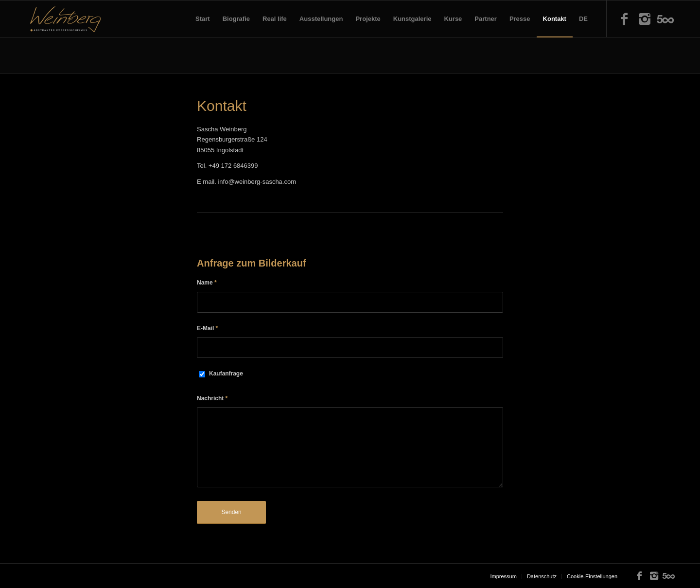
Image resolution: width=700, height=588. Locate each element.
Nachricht (212, 398)
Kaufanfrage (226, 374)
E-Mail (207, 328)
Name (207, 283)
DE (583, 19)
